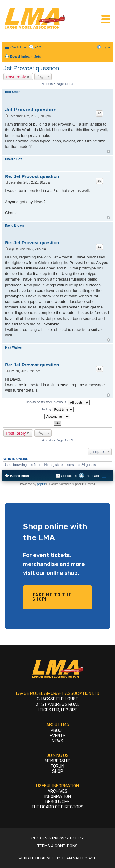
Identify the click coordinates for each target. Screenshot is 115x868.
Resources (57, 802)
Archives (57, 791)
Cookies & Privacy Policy (58, 838)
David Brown (14, 225)
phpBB (42, 484)
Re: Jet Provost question (32, 176)
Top (108, 151)
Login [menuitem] (106, 47)
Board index (20, 476)
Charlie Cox (13, 159)
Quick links (19, 47)
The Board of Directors (57, 807)
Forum (57, 766)
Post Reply (16, 77)
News (57, 741)
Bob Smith (13, 92)
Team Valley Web (79, 858)
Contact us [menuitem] (69, 476)
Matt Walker (13, 348)
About (57, 731)
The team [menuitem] (92, 476)
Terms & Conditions (57, 846)
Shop (58, 771)
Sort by (57, 409)
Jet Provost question (31, 68)
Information (58, 797)
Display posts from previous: (57, 402)
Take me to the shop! (52, 597)
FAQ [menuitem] (38, 47)
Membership (58, 761)
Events (58, 736)
